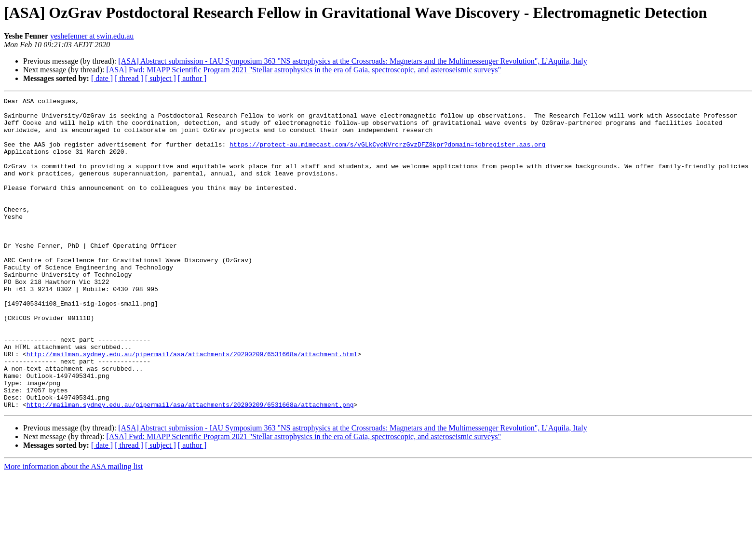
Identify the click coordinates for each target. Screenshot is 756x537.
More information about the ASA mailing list (73, 529)
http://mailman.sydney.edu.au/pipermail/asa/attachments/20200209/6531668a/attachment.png (190, 467)
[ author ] (192, 78)
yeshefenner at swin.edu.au (92, 36)
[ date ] (102, 78)
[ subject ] (161, 78)
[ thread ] (129, 78)
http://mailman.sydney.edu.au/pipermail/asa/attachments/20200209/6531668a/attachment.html (192, 406)
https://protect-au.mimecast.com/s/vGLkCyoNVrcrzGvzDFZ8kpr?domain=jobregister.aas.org (387, 154)
